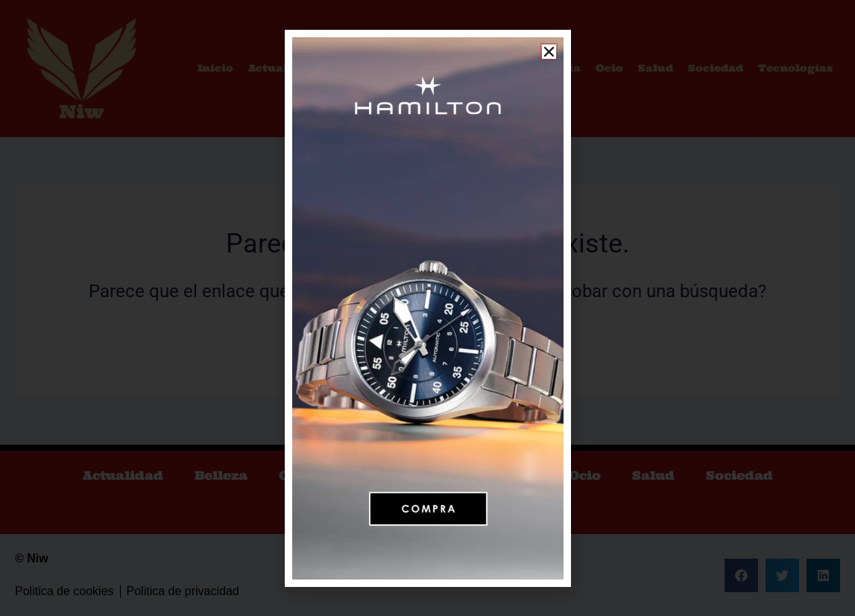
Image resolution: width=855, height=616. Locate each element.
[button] (549, 52)
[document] (427, 308)
